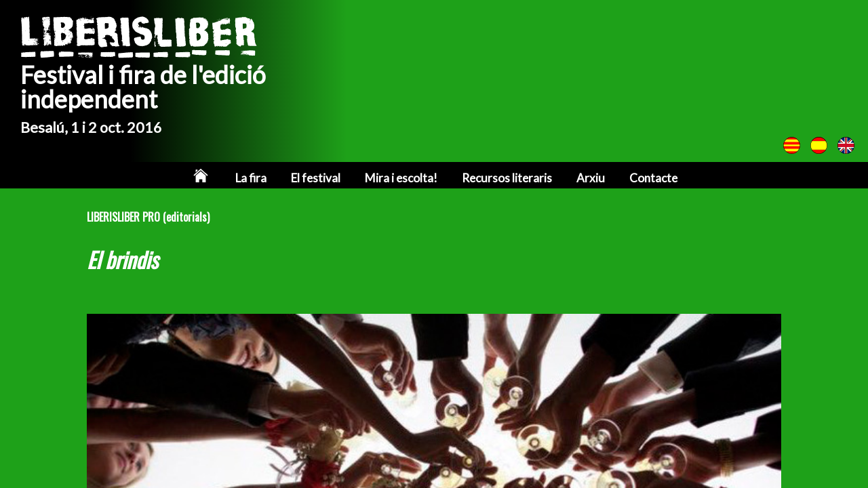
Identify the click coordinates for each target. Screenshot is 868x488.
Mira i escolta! (401, 178)
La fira (251, 178)
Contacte (653, 178)
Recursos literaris (507, 178)
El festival (316, 178)
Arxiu (591, 178)
